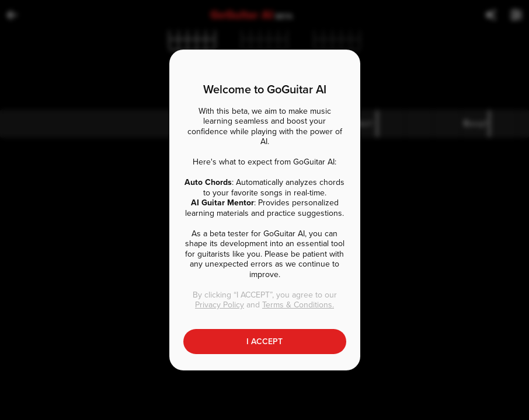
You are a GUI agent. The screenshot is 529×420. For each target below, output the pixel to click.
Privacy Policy (220, 305)
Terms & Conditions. (298, 305)
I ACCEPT (264, 342)
